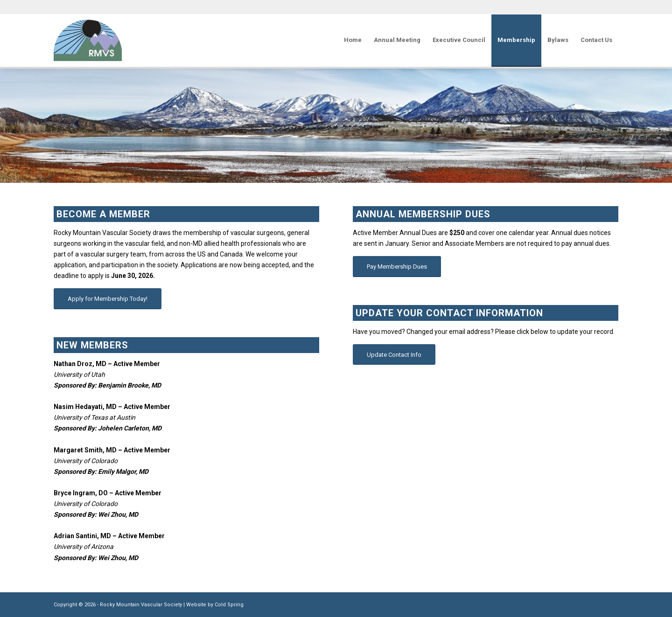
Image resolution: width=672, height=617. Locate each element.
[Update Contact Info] (394, 355)
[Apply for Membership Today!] (108, 299)
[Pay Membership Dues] (397, 267)
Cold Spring (229, 605)
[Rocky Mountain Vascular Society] (88, 40)
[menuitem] (353, 40)
